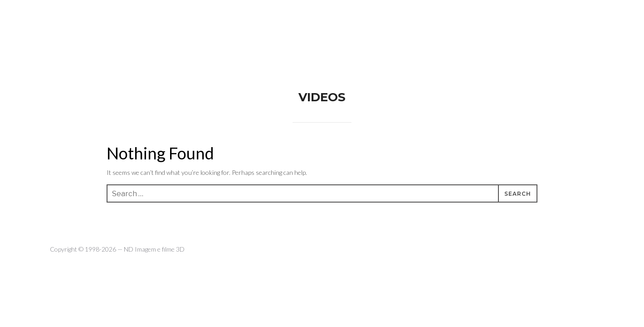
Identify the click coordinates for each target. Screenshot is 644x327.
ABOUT (441, 18)
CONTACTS (522, 18)
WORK (478, 18)
